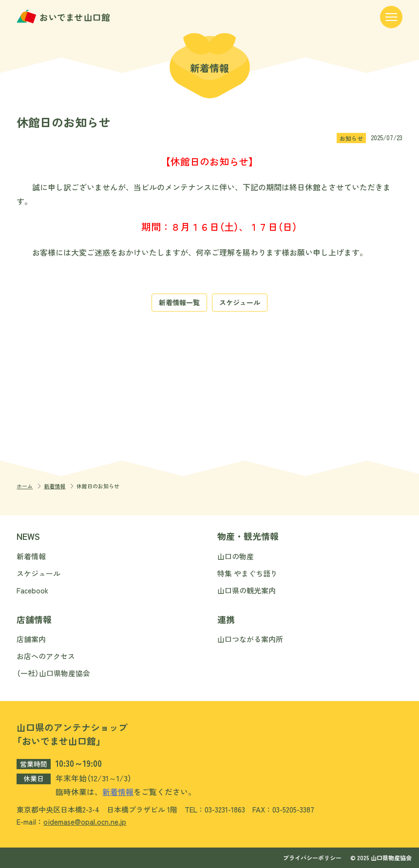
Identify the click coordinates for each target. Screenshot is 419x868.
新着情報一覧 (179, 302)
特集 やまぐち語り (248, 573)
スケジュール (240, 302)
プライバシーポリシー (312, 858)
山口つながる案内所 (250, 639)
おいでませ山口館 (64, 17)
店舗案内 (31, 639)
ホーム (25, 486)
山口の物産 (236, 556)
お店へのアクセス (46, 656)
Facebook (32, 590)
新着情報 (55, 486)
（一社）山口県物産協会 (53, 673)
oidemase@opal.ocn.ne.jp (85, 822)
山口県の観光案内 (247, 590)
